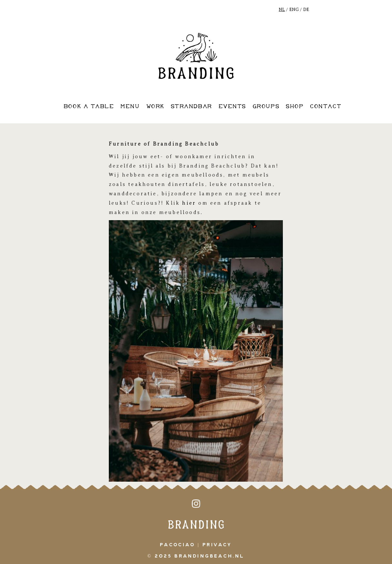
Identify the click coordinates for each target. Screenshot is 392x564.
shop (295, 107)
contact (326, 107)
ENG (294, 10)
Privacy (217, 545)
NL (282, 10)
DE (306, 10)
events (232, 107)
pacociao (177, 545)
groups (266, 107)
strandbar (191, 107)
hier (189, 203)
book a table (89, 107)
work (155, 107)
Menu (130, 107)
